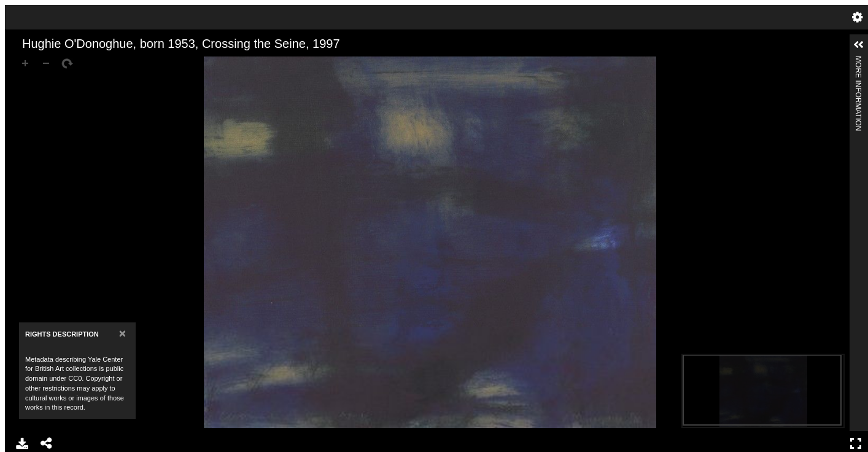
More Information (858, 61)
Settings (858, 17)
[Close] (122, 333)
